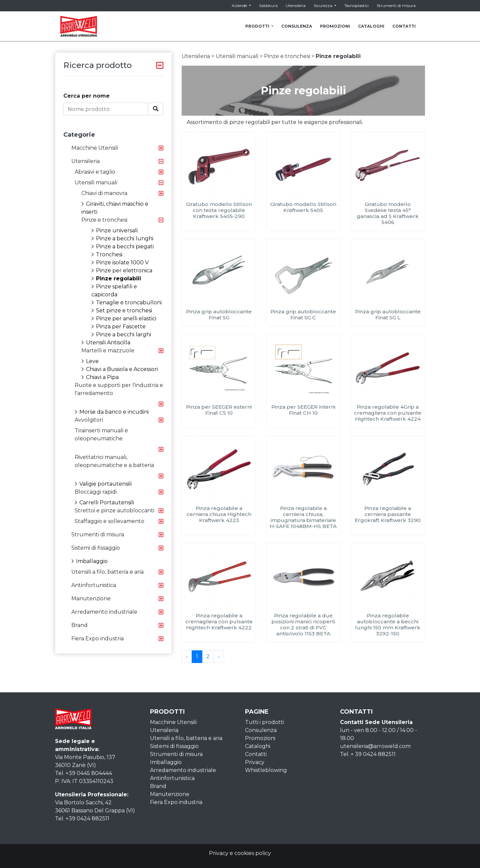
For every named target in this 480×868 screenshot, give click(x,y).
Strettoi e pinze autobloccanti (114, 510)
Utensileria (296, 5)
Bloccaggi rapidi (96, 492)
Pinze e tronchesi (104, 220)
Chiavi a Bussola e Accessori (120, 369)
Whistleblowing (266, 770)
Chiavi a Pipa (100, 377)
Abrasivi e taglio (95, 172)
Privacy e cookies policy (240, 853)
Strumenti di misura (396, 5)
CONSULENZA (297, 26)
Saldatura (268, 5)
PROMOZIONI (335, 26)
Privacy (255, 762)
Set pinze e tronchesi (122, 310)
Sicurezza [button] (323, 5)
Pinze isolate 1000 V (120, 262)
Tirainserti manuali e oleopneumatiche (101, 434)
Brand (79, 625)
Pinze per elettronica (122, 270)
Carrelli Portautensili (104, 502)
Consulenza (261, 730)
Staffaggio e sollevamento (109, 521)
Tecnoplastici (356, 5)
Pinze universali (114, 230)
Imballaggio (89, 561)
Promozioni (260, 738)
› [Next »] (219, 656)
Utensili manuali (96, 182)
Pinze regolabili (116, 278)
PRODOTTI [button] (258, 26)
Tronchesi (107, 254)
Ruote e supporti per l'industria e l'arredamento (119, 389)
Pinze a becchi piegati (122, 246)
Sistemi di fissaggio (96, 548)
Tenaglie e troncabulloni (126, 302)
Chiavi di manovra (104, 193)
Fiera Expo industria (97, 638)
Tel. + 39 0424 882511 (368, 754)
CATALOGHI (371, 26)
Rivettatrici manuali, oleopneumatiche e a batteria (114, 461)
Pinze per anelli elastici (124, 318)
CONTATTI (404, 26)
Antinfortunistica (94, 585)
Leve (90, 361)
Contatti (256, 754)
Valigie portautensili (103, 484)
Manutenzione (91, 598)
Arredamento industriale (104, 612)
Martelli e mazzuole (108, 350)
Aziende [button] (240, 5)
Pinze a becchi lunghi (122, 238)
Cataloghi (258, 746)
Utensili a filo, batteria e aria (107, 572)
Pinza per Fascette (118, 326)
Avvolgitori (89, 420)
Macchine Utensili (95, 148)
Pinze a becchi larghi (121, 334)
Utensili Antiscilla (106, 342)
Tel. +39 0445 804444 (83, 773)
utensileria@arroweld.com (375, 746)
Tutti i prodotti (264, 722)
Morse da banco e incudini (112, 412)
